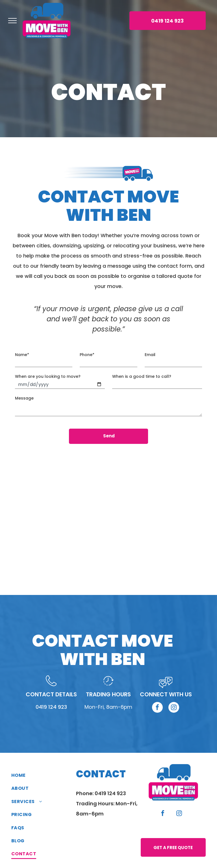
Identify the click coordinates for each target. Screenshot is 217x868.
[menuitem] (44, 769)
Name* (22, 355)
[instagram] (174, 702)
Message (24, 398)
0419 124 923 (51, 701)
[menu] (12, 21)
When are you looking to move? (48, 376)
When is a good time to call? (142, 376)
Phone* (87, 355)
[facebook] (157, 702)
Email (150, 355)
